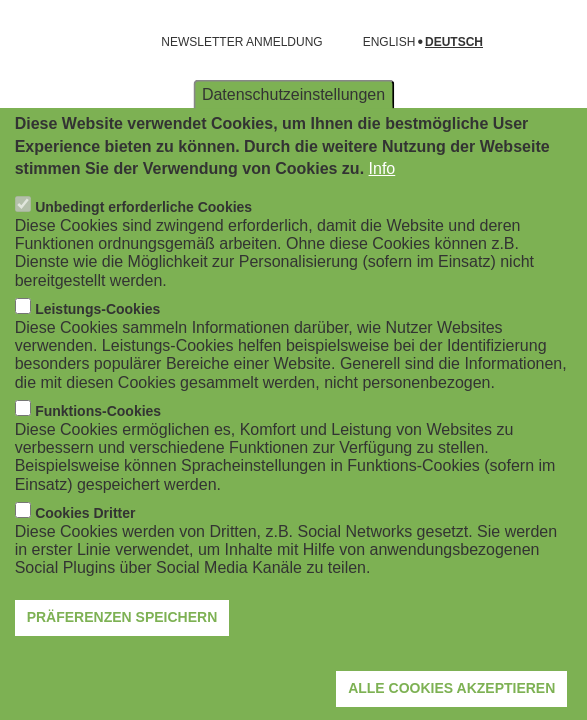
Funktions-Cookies (98, 454)
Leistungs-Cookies (97, 352)
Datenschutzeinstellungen (293, 136)
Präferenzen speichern (122, 660)
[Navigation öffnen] (28, 42)
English (389, 42)
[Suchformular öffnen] (543, 42)
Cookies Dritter (85, 556)
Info (382, 210)
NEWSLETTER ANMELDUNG (241, 42)
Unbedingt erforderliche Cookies (143, 250)
